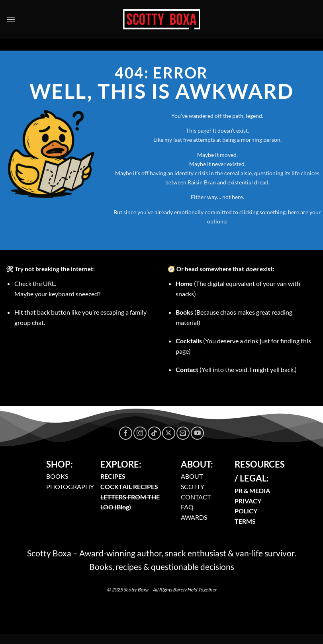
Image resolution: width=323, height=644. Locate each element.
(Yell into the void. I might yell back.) (236, 369)
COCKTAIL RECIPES (129, 486)
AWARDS (194, 517)
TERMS (245, 521)
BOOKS (57, 476)
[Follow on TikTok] (154, 433)
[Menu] (11, 19)
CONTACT (196, 497)
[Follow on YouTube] (197, 433)
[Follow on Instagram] (140, 433)
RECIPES (113, 476)
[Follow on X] (169, 433)
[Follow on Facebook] (126, 433)
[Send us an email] (183, 433)
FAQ (187, 507)
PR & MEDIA (252, 490)
